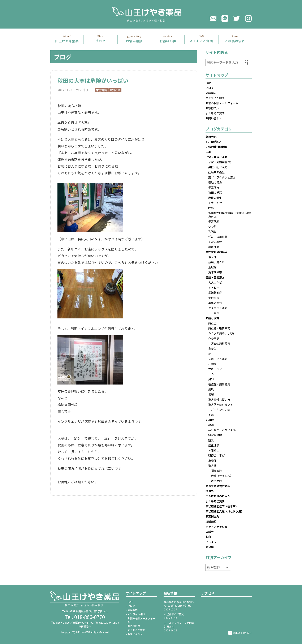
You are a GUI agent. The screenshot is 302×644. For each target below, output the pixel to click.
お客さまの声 (168, 39)
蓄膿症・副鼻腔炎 (219, 384)
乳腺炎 (212, 231)
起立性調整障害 (221, 344)
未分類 (210, 547)
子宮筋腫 (214, 221)
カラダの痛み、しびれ (222, 333)
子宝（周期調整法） (221, 162)
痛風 (211, 389)
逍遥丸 (210, 491)
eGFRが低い (213, 142)
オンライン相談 (215, 98)
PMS (211, 208)
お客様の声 (212, 108)
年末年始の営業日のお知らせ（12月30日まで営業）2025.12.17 (179, 606)
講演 (211, 425)
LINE (225, 18)
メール (213, 18)
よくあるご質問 (201, 39)
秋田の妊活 (215, 192)
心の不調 (214, 338)
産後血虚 (214, 247)
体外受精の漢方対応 (218, 486)
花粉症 (212, 364)
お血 (208, 537)
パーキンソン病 (221, 410)
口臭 (208, 152)
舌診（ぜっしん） (222, 476)
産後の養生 (215, 198)
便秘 (211, 394)
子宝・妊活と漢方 (216, 157)
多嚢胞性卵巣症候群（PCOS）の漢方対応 (230, 214)
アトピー (214, 287)
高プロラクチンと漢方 (222, 177)
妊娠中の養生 (216, 172)
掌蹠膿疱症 (215, 293)
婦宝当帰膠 (215, 435)
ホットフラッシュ (216, 527)
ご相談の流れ (235, 39)
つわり (212, 226)
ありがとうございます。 (223, 430)
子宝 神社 (215, 203)
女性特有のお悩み (216, 252)
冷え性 (212, 257)
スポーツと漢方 (218, 359)
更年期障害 (215, 272)
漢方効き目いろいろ (221, 405)
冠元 (211, 440)
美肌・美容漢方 (215, 277)
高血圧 (212, 323)
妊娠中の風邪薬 (218, 237)
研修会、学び (216, 455)
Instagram (248, 18)
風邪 (211, 379)
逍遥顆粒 (216, 481)
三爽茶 (215, 313)
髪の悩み (214, 298)
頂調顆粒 (216, 471)
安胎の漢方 (215, 182)
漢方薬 (212, 466)
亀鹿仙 (212, 461)
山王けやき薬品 (151, 14)
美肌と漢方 (215, 303)
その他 (210, 420)
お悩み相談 (134, 39)
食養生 (212, 349)
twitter (237, 18)
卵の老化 (211, 137)
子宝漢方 (214, 187)
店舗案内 (67, 39)
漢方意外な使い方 (219, 400)
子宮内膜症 (215, 242)
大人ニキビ (215, 282)
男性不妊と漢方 (218, 167)
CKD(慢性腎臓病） (217, 147)
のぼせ (210, 532)
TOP (208, 83)
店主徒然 (101, 90)
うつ (211, 374)
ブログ (100, 39)
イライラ (211, 542)
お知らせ (115, 90)
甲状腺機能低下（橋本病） (222, 506)
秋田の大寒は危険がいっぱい (96, 80)
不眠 (211, 415)
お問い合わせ (214, 118)
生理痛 (212, 267)
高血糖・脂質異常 (219, 328)
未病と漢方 (212, 318)
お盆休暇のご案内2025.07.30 (174, 616)
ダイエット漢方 (218, 308)
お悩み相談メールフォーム (222, 103)
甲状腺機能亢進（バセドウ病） (225, 511)
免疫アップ (215, 369)
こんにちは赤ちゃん (218, 496)
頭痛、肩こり (216, 262)
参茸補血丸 (212, 516)
